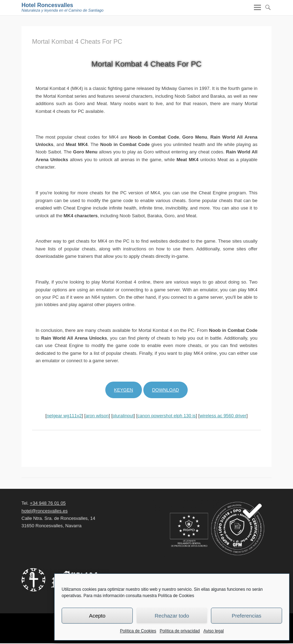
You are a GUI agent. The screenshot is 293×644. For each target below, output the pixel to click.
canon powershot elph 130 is (167, 416)
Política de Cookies (138, 631)
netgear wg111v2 (64, 416)
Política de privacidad (180, 631)
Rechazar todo (172, 616)
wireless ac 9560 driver (223, 416)
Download (166, 390)
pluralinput (123, 416)
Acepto (97, 616)
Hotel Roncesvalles (47, 5)
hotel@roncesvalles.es (45, 511)
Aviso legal (213, 631)
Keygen (124, 390)
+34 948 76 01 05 (48, 503)
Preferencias (247, 616)
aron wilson (97, 416)
